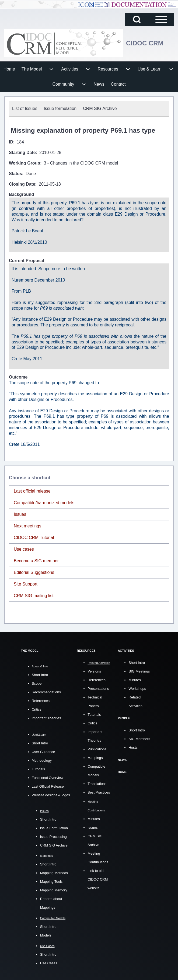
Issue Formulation (54, 828)
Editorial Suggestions (34, 572)
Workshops (137, 689)
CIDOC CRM (145, 43)
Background (21, 194)
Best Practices (99, 792)
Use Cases (49, 963)
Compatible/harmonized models (44, 503)
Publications (97, 749)
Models (46, 935)
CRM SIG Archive (54, 845)
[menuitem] (9, 69)
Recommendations (46, 692)
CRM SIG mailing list (34, 596)
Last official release (32, 491)
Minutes (94, 819)
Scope (37, 683)
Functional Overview (48, 778)
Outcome (18, 377)
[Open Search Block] (137, 19)
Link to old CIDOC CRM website (98, 879)
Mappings (95, 758)
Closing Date (22, 184)
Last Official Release (48, 786)
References (41, 701)
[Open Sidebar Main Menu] (161, 19)
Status (15, 174)
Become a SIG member (36, 561)
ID (11, 142)
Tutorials (38, 769)
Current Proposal (27, 261)
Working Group (25, 163)
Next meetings (27, 526)
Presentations (98, 689)
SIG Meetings (139, 671)
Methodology (42, 760)
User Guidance (43, 752)
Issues (20, 514)
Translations (97, 784)
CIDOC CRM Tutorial (34, 538)
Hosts (133, 747)
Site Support (26, 584)
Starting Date (22, 153)
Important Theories (46, 718)
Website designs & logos (51, 795)
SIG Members (139, 739)
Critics (37, 709)
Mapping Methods (54, 873)
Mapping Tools (51, 882)
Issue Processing (53, 837)
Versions (94, 671)
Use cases (24, 549)
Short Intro (40, 675)
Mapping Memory (54, 890)
